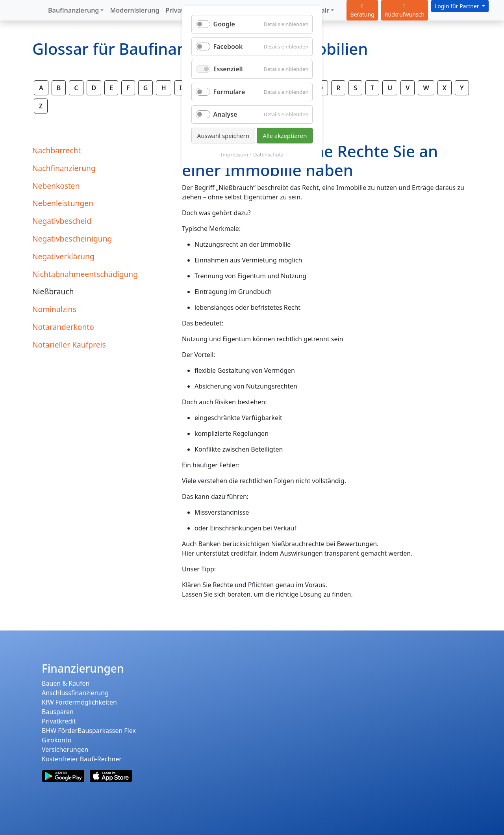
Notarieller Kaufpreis (69, 345)
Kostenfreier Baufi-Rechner (82, 759)
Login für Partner (458, 6)
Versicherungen (65, 749)
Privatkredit (59, 721)
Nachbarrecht (57, 150)
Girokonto (57, 740)
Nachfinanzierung (64, 168)
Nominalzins (54, 309)
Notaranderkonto (63, 327)
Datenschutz (268, 154)
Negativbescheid (62, 221)
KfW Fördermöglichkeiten (79, 702)
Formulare (229, 92)
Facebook (228, 46)
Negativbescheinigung (72, 239)
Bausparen (58, 712)
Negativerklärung (63, 256)
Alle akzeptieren (285, 136)
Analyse (225, 114)
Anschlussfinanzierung (75, 693)
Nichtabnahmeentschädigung (85, 274)
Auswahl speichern (223, 136)
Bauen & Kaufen (66, 683)
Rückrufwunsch (405, 11)
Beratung (362, 11)
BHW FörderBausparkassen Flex (89, 731)
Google (224, 24)
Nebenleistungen (63, 203)
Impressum (235, 154)
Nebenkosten (56, 186)
